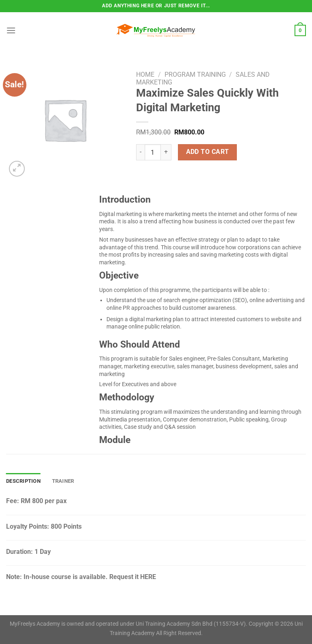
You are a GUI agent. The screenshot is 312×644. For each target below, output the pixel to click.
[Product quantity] (153, 152)
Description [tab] (23, 481)
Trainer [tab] (63, 481)
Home (145, 75)
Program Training (195, 75)
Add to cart (208, 152)
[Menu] (11, 30)
